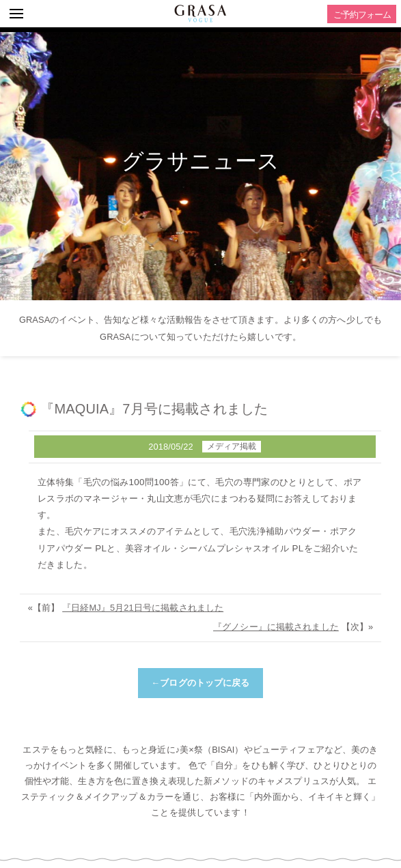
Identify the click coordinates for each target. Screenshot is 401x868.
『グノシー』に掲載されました (276, 627)
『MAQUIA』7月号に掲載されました (154, 409)
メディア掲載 (232, 447)
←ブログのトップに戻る (200, 683)
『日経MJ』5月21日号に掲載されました (143, 608)
